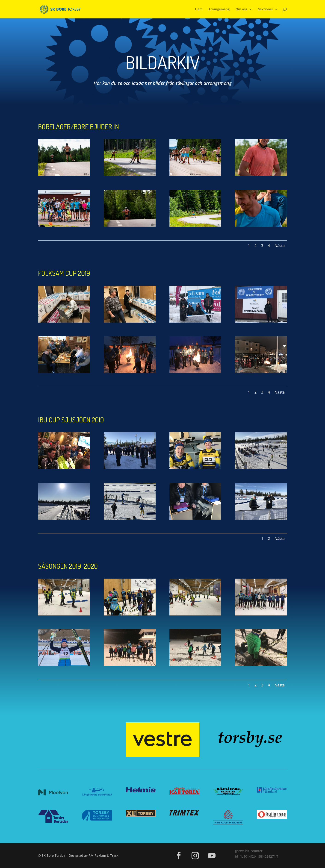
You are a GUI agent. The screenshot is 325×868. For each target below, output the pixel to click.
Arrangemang (219, 9)
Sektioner (266, 9)
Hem (199, 9)
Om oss (241, 9)
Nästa (280, 246)
